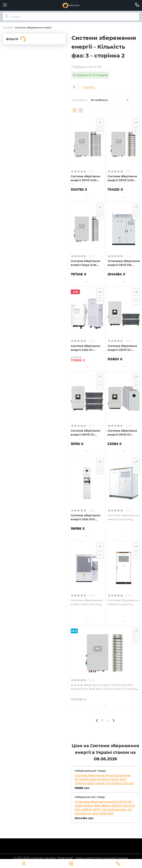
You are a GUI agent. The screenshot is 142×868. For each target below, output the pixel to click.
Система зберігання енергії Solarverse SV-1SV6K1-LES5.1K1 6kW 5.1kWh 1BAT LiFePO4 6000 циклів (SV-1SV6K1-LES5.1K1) (104, 779)
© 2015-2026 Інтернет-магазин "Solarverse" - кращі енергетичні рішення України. (71, 858)
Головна (8, 28)
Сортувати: (79, 100)
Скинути (89, 87)
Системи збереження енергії (33, 28)
